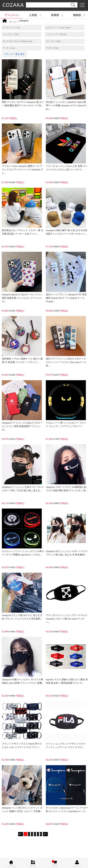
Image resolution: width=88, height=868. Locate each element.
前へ (21, 834)
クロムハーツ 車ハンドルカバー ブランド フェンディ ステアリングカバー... (66, 404)
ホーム (13, 22)
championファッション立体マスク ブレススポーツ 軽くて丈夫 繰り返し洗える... (23, 468)
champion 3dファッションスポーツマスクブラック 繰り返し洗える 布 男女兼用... (67, 532)
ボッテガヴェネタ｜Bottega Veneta (18, 41)
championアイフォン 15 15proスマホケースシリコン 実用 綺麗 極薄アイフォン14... (22, 406)
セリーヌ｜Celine (53, 41)
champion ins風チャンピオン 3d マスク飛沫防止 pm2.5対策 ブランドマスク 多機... (23, 660)
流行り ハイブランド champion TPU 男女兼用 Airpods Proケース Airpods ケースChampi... (66, 277)
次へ (45, 834)
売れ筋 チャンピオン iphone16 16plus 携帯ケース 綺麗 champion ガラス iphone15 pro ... (66, 85)
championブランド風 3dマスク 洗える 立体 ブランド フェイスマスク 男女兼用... (22, 596)
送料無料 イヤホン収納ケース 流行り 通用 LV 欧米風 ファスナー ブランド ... (22, 340)
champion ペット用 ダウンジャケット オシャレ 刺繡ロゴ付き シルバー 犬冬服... (22, 789)
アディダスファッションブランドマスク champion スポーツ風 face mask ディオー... (67, 598)
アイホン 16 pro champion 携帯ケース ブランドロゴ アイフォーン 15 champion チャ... (22, 149)
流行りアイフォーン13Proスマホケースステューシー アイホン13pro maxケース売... (66, 341)
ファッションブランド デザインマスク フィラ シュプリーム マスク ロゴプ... (66, 725)
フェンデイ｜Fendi (11, 34)
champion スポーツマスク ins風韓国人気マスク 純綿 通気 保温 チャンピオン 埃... (67, 468)
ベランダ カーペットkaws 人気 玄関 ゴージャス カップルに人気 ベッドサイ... (67, 147)
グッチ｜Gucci (9, 48)
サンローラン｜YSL (11, 28)
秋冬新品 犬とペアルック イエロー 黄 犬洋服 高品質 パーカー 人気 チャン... (23, 211)
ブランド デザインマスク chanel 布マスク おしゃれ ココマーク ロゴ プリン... (22, 725)
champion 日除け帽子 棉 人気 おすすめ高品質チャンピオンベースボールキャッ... (66, 211)
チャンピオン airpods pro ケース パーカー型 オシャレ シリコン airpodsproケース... (67, 789)
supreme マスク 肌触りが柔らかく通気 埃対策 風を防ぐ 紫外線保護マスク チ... (67, 660)
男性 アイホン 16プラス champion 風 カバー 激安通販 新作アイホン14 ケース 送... (23, 83)
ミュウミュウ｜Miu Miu (56, 34)
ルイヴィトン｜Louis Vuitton (58, 28)
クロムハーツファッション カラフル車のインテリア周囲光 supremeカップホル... (23, 532)
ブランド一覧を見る (14, 54)
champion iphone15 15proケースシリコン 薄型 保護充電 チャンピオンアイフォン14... (22, 277)
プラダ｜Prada (52, 48)
